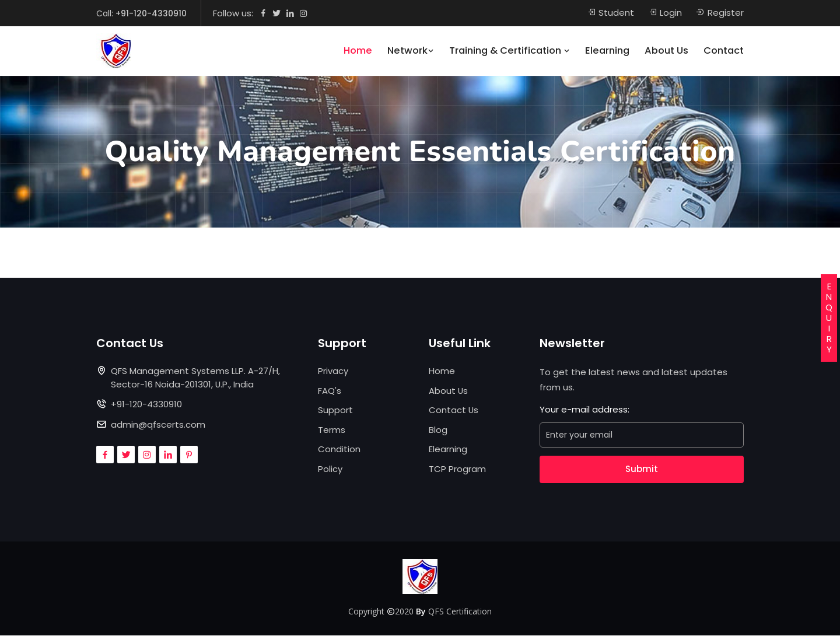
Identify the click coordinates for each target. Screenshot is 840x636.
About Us (666, 51)
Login (665, 13)
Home (358, 51)
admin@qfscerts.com (158, 424)
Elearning (607, 51)
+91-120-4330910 (151, 13)
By (421, 611)
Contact (724, 51)
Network (411, 51)
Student (610, 13)
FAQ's (330, 391)
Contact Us (454, 410)
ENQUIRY (829, 318)
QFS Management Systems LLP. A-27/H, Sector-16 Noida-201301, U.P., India (195, 378)
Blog (438, 430)
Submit (642, 469)
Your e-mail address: (584, 410)
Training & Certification (510, 51)
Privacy (333, 371)
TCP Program (457, 469)
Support (335, 410)
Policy (330, 469)
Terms (332, 430)
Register (720, 13)
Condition (339, 450)
